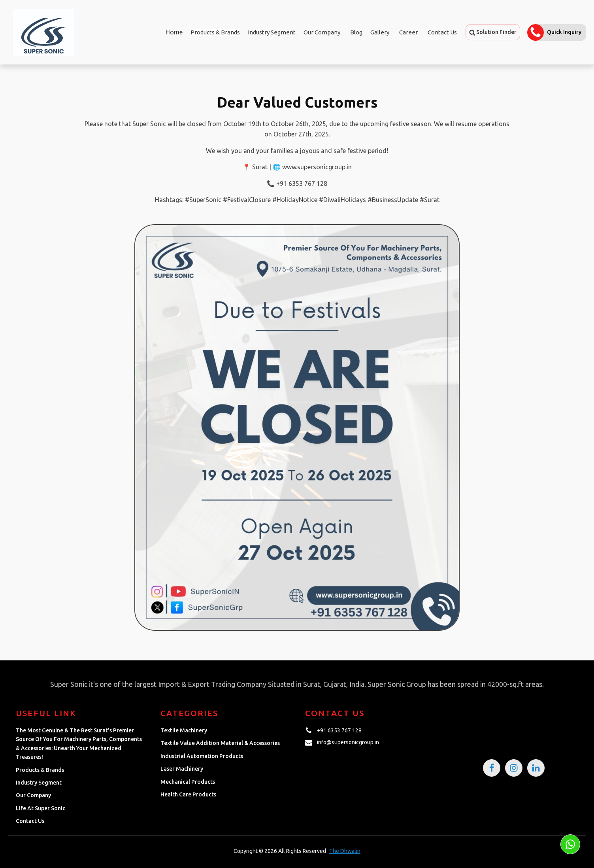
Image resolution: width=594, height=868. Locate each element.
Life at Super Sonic (41, 808)
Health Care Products (188, 794)
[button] (493, 32)
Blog (356, 32)
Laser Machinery (182, 769)
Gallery (380, 32)
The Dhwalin (345, 851)
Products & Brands (40, 770)
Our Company (322, 32)
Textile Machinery (184, 730)
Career (408, 32)
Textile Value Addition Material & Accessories (220, 743)
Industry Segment (272, 32)
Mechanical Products (188, 782)
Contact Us (442, 32)
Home (174, 32)
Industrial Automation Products (202, 756)
